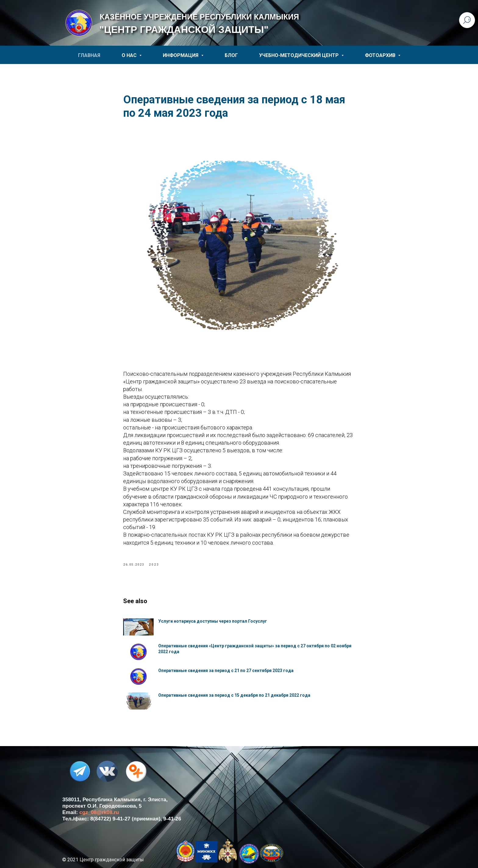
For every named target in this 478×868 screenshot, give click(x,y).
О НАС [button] (130, 55)
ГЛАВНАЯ (89, 55)
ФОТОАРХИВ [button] (381, 55)
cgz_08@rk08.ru (99, 812)
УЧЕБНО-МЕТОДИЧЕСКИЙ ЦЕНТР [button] (300, 55)
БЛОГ (231, 55)
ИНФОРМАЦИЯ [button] (181, 55)
